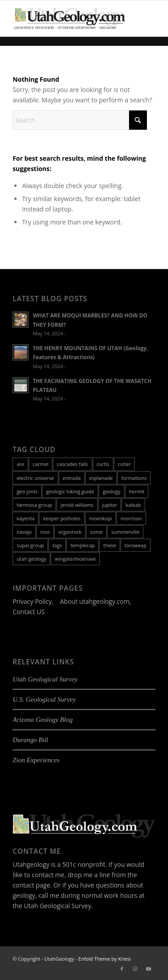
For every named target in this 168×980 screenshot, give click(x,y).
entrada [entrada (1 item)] (72, 478)
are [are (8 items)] (20, 464)
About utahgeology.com (95, 601)
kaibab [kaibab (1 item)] (133, 505)
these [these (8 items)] (109, 545)
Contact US (29, 612)
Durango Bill (30, 740)
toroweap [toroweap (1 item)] (136, 545)
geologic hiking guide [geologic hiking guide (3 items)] (70, 491)
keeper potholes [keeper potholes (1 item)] (62, 518)
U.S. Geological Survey (44, 699)
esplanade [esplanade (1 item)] (101, 478)
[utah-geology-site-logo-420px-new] (70, 18)
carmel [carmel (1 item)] (41, 464)
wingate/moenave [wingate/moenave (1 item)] (75, 559)
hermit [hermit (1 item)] (137, 491)
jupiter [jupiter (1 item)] (110, 505)
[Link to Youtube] (149, 969)
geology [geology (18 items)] (112, 491)
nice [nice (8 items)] (45, 532)
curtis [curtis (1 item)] (103, 464)
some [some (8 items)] (96, 532)
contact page (31, 885)
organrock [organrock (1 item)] (70, 532)
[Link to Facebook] (122, 969)
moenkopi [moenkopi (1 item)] (101, 518)
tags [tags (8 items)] (57, 545)
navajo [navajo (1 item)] (24, 532)
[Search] (80, 120)
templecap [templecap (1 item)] (82, 545)
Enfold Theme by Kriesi (105, 959)
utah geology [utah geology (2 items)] (31, 559)
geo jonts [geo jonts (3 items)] (27, 491)
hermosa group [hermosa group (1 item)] (34, 505)
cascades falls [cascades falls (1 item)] (73, 464)
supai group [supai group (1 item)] (30, 545)
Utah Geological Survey (45, 679)
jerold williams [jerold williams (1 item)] (77, 505)
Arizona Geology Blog (43, 720)
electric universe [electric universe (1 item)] (35, 478)
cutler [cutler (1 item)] (124, 464)
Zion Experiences (36, 760)
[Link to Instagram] (135, 969)
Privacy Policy (32, 601)
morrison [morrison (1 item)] (131, 518)
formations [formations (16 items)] (134, 478)
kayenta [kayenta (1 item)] (26, 518)
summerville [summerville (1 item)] (125, 532)
